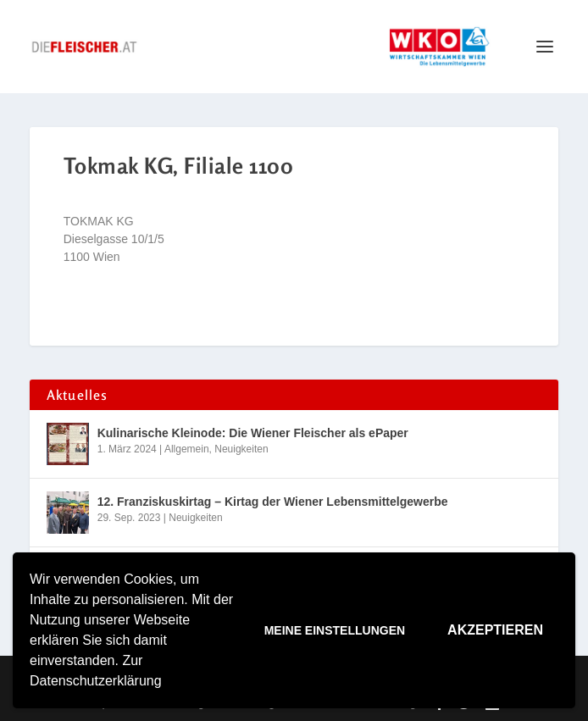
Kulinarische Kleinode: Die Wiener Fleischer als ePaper (253, 433)
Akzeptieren (495, 630)
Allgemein (187, 449)
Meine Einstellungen (335, 630)
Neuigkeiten (241, 449)
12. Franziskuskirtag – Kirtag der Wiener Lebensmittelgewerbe (273, 502)
